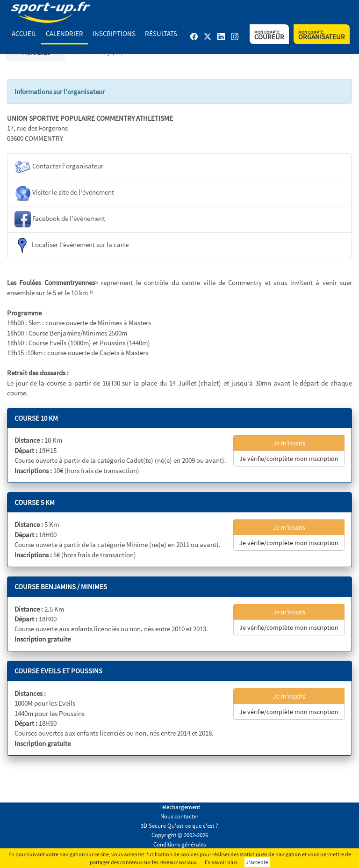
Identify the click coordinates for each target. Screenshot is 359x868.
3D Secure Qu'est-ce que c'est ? (179, 826)
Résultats (161, 33)
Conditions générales (179, 844)
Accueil (24, 33)
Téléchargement (180, 807)
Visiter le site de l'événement (64, 193)
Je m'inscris (289, 443)
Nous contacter (179, 816)
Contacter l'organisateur (59, 167)
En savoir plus (221, 862)
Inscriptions (114, 33)
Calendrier (65, 33)
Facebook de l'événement (60, 219)
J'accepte (257, 862)
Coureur (269, 35)
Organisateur (322, 35)
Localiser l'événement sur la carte (72, 245)
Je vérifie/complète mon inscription (289, 459)
